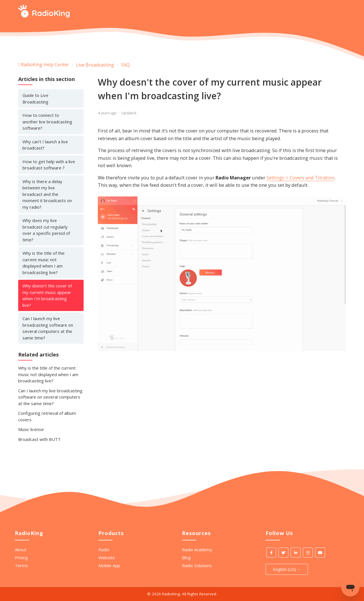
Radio (104, 550)
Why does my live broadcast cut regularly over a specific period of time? (46, 230)
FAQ (125, 65)
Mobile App (109, 565)
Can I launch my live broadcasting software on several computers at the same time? (48, 328)
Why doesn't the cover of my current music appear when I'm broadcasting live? (47, 295)
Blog (186, 558)
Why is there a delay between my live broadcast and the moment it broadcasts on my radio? (47, 194)
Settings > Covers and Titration (300, 178)
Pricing (21, 558)
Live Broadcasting (95, 65)
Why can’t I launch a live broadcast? (45, 145)
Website (107, 558)
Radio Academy (197, 550)
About (21, 550)
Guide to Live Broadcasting (35, 99)
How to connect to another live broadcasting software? (47, 122)
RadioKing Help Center (45, 65)
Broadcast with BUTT (39, 439)
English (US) (287, 569)
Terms (21, 565)
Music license (31, 429)
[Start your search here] (342, 12)
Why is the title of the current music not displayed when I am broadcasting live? (44, 263)
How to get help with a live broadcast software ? (49, 165)
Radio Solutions (197, 565)
